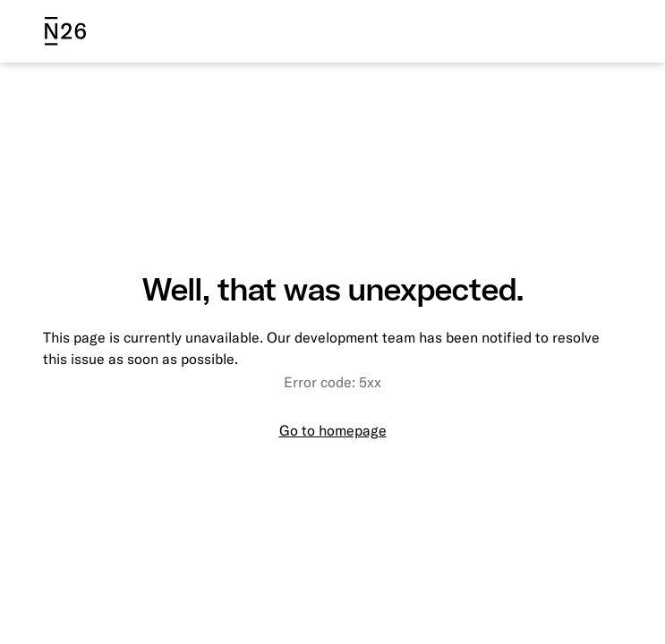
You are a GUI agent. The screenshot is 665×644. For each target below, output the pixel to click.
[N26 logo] (65, 31)
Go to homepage (333, 430)
